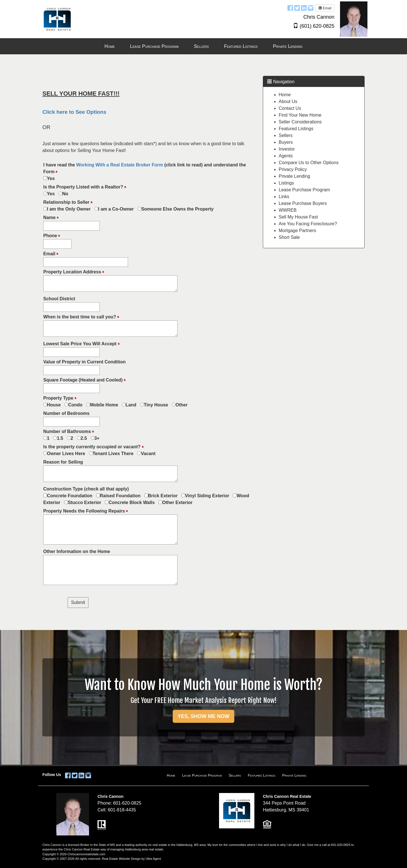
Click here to (59, 112)
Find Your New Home (300, 115)
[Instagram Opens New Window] (311, 8)
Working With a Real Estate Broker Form (120, 165)
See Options (91, 112)
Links (284, 197)
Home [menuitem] (110, 46)
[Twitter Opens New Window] (297, 8)
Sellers (286, 135)
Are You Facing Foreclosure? (308, 224)
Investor (287, 149)
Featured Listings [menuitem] (241, 46)
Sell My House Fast (298, 217)
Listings (286, 183)
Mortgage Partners (297, 231)
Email (325, 8)
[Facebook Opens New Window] (290, 8)
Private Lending (294, 176)
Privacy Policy (293, 169)
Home (285, 95)
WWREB (288, 210)
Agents (286, 156)
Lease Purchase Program (304, 190)
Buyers (286, 142)
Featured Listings (296, 129)
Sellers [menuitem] (201, 46)
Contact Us (290, 108)
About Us (288, 101)
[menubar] (203, 47)
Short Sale (289, 237)
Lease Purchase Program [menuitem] (154, 46)
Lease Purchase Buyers (303, 203)
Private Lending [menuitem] (288, 46)
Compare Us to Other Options (309, 163)
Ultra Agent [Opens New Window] (153, 859)
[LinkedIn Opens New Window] (304, 8)
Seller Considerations (300, 122)
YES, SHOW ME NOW (203, 716)
